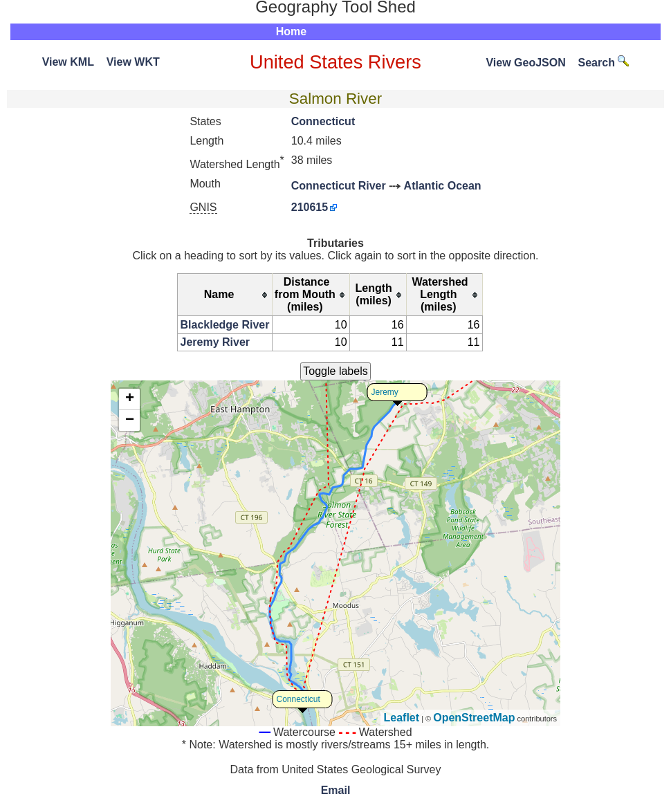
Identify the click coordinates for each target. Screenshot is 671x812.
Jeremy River (215, 342)
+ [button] (130, 399)
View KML (68, 62)
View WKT (133, 62)
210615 (310, 207)
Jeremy (385, 392)
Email (336, 790)
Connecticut (323, 121)
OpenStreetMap (474, 718)
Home (291, 31)
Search (604, 63)
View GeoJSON (525, 63)
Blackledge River (225, 325)
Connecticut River (339, 186)
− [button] (130, 421)
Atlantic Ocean (443, 186)
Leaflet (402, 718)
